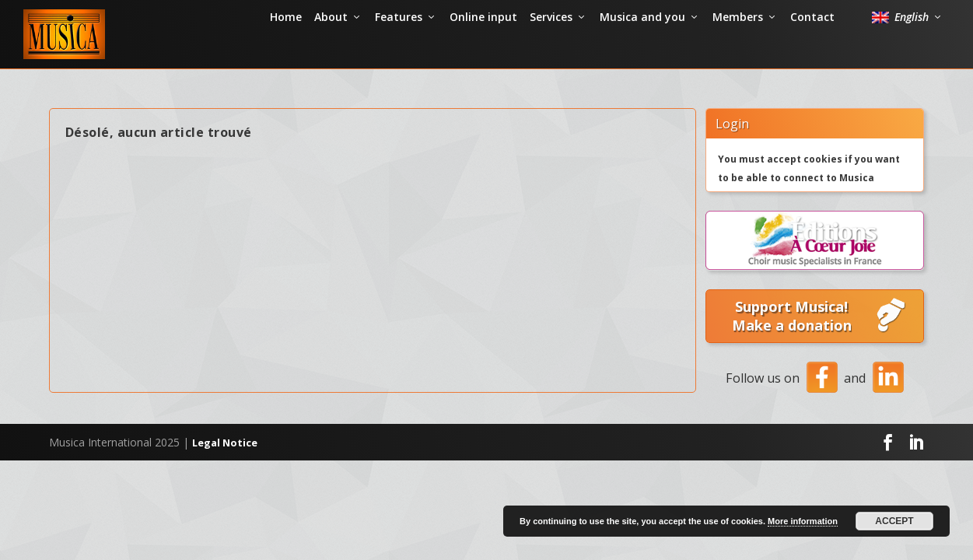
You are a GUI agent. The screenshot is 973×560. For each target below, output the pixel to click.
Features (399, 50)
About (331, 50)
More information (803, 521)
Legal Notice (225, 455)
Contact (812, 50)
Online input (483, 50)
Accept (894, 521)
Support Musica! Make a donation (820, 329)
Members (738, 50)
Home (286, 50)
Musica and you (642, 50)
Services (551, 50)
